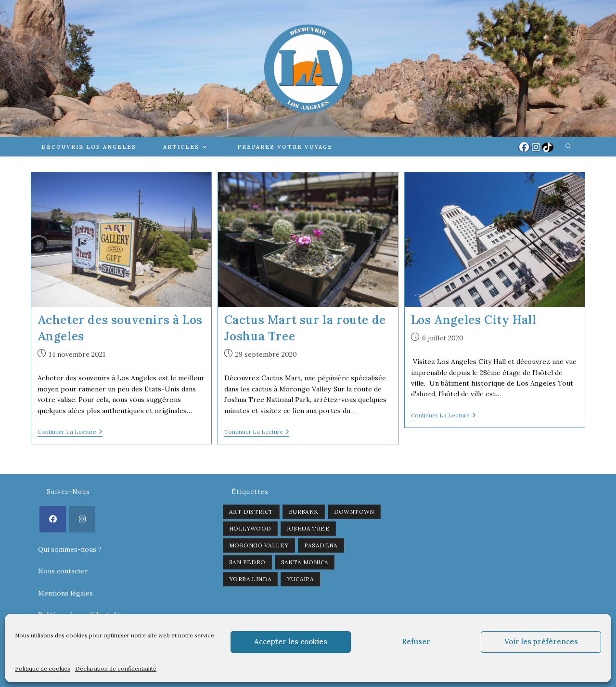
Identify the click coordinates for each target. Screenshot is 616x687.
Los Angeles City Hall (474, 320)
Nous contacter (63, 571)
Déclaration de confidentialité (116, 668)
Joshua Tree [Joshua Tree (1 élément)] (308, 528)
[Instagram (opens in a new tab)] (536, 147)
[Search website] (568, 147)
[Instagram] (82, 519)
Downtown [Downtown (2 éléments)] (354, 512)
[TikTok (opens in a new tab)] (548, 147)
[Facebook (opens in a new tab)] (524, 147)
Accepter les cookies (291, 642)
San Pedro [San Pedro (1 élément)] (247, 562)
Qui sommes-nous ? (70, 549)
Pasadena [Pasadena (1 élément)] (321, 545)
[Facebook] (53, 519)
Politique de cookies (43, 668)
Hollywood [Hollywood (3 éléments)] (250, 528)
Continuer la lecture (70, 433)
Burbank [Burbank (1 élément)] (304, 512)
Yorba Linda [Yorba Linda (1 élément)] (250, 579)
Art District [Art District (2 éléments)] (251, 512)
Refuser (416, 642)
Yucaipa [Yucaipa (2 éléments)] (300, 579)
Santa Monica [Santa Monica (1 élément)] (305, 562)
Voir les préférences (541, 642)
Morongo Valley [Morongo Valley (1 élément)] (259, 545)
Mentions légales (65, 593)
